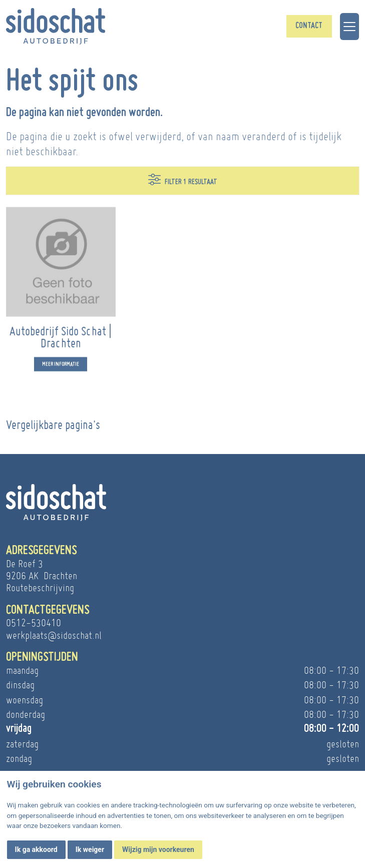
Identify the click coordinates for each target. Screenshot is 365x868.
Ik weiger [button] (90, 849)
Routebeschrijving (40, 588)
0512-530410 (34, 623)
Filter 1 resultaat (183, 179)
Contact (309, 26)
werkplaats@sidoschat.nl (54, 635)
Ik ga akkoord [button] (36, 849)
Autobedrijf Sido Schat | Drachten (61, 342)
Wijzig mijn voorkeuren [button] (158, 849)
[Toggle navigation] (349, 27)
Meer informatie (61, 370)
